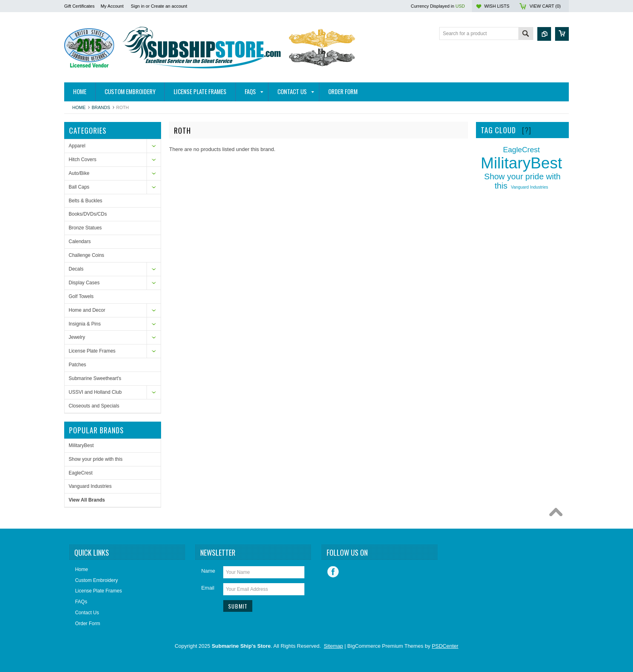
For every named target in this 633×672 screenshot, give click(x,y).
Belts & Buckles (85, 201)
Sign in (138, 6)
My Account (112, 6)
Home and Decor (87, 310)
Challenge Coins (86, 255)
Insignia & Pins (85, 324)
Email (208, 588)
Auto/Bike (79, 173)
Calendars (80, 241)
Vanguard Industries (90, 486)
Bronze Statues (85, 228)
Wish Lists (497, 6)
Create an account (169, 6)
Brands (101, 107)
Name (208, 571)
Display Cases (84, 283)
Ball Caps (79, 187)
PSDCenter (445, 646)
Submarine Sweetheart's (95, 378)
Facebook (333, 572)
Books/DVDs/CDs (88, 214)
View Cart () (545, 6)
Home (79, 107)
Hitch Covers (83, 160)
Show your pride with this (95, 459)
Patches (77, 365)
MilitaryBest (81, 445)
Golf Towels (81, 296)
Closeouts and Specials (94, 406)
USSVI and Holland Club (95, 392)
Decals (76, 269)
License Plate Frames (92, 351)
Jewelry (77, 337)
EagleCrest (81, 473)
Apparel (77, 146)
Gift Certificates (79, 6)
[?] (527, 130)
